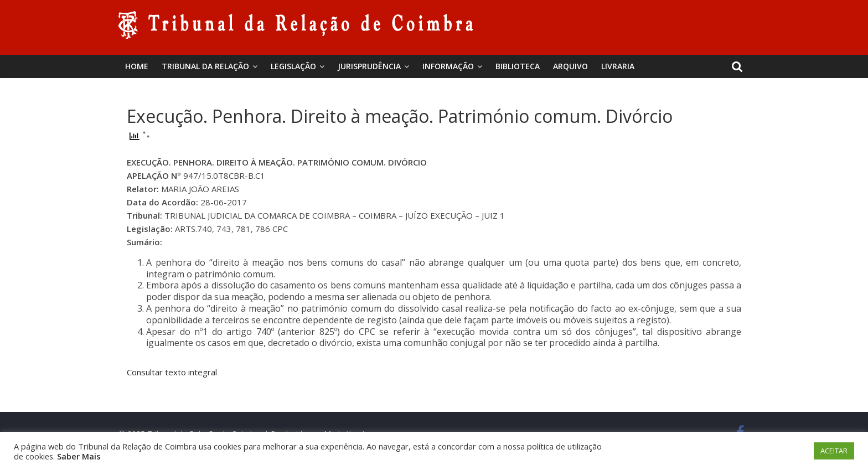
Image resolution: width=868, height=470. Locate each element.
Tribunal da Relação (205, 66)
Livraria (618, 66)
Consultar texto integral (172, 372)
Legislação (293, 66)
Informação (448, 66)
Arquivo (570, 66)
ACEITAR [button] (834, 451)
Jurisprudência (369, 66)
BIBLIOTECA (518, 66)
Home (137, 66)
